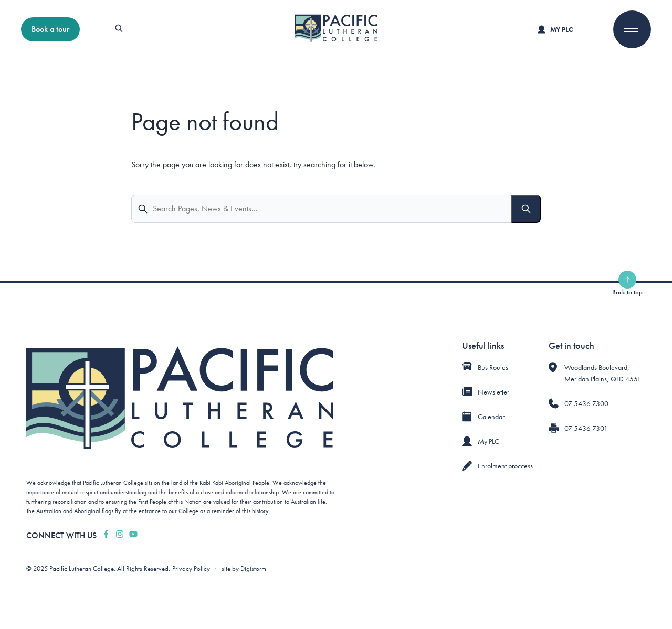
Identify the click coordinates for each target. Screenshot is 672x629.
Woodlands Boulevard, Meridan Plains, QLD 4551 (603, 373)
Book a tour (50, 29)
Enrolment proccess (505, 466)
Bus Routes (493, 367)
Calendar (491, 417)
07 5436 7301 (586, 428)
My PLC (555, 29)
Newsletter (493, 392)
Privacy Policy (191, 568)
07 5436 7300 (586, 403)
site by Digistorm (244, 568)
